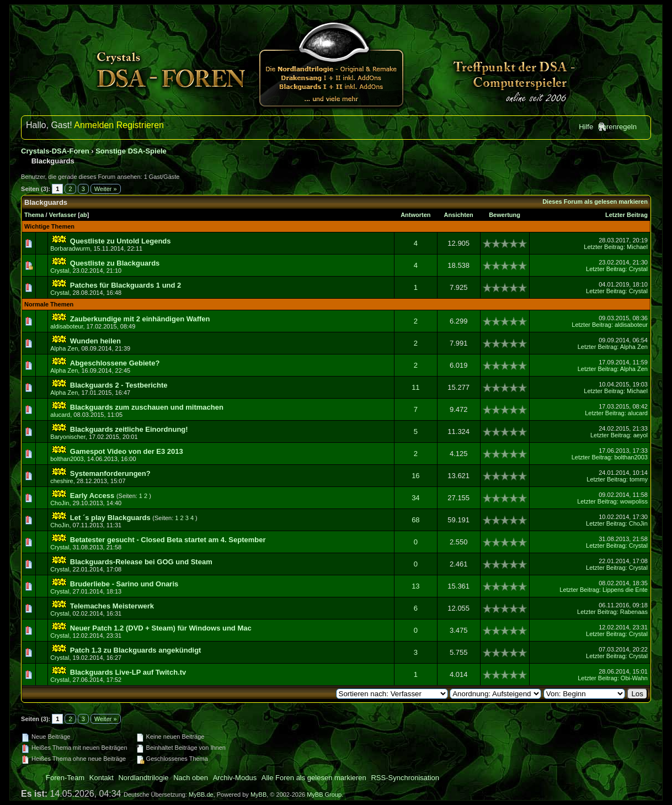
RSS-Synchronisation (405, 778)
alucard (60, 415)
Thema (34, 215)
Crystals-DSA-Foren (55, 151)
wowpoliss (634, 501)
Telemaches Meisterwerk (112, 606)
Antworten (415, 215)
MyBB (258, 795)
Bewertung (505, 215)
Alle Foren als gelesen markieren (314, 778)
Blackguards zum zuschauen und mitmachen (147, 407)
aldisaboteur (66, 326)
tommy (639, 479)
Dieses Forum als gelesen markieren (595, 202)
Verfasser (63, 215)
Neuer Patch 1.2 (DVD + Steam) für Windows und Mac (161, 628)
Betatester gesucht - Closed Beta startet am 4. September (168, 540)
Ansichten (459, 215)
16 (415, 476)
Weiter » (106, 189)
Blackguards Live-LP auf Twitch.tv (128, 672)
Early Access (92, 496)
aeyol (641, 435)
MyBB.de (201, 795)
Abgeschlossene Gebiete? (115, 363)
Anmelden (94, 125)
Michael (637, 247)
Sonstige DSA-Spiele (131, 151)
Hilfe (586, 127)
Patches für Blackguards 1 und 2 (126, 285)
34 (415, 498)
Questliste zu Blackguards (115, 263)
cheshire (62, 481)
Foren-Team (65, 778)
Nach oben (191, 778)
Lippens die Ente (625, 590)
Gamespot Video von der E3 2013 (127, 451)
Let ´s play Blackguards (110, 518)
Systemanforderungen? (110, 473)
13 (415, 586)
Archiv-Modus (235, 778)
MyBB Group (324, 795)
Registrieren (140, 125)
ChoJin (60, 503)
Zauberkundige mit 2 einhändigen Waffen (140, 319)
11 (415, 387)
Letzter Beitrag (626, 215)
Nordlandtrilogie (143, 778)
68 (415, 520)
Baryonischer (68, 437)
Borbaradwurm (70, 248)
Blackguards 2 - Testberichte (119, 385)
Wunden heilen (95, 341)
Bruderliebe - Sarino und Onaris (124, 584)
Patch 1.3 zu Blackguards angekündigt (136, 650)
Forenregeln (617, 127)
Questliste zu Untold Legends (121, 241)
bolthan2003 (67, 459)
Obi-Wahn (634, 678)
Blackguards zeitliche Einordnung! (129, 429)
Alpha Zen (64, 348)
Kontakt (102, 778)
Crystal (60, 271)
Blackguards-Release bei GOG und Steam (141, 562)
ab (84, 215)
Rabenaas (634, 612)
